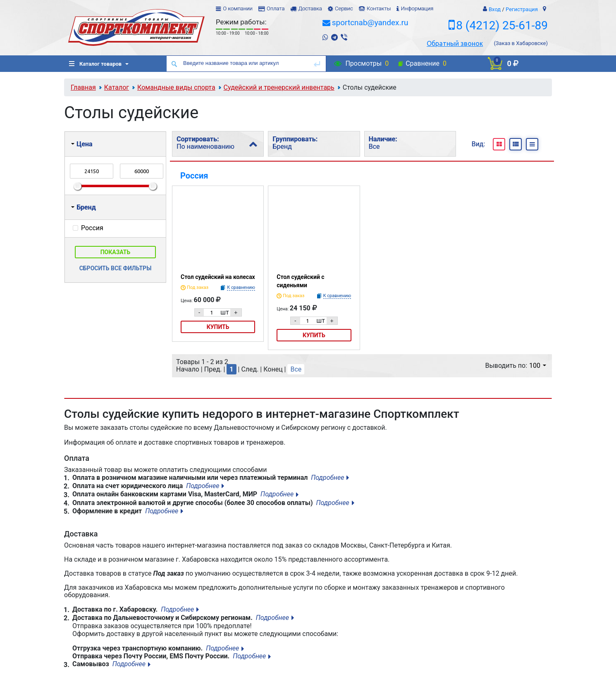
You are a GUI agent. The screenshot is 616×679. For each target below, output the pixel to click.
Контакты (379, 8)
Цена (82, 144)
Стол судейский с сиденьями (300, 281)
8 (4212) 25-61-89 (502, 25)
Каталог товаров (95, 64)
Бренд (84, 207)
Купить (218, 327)
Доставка (310, 8)
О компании (238, 8)
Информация (417, 8)
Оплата (276, 8)
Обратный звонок (455, 43)
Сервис (344, 8)
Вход (495, 9)
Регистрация (522, 9)
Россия (194, 176)
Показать (116, 252)
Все (296, 369)
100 (538, 366)
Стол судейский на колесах (218, 277)
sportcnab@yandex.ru (370, 23)
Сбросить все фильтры (116, 268)
